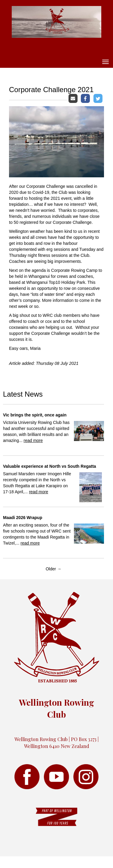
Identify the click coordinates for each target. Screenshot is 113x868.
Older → (53, 569)
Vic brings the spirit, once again (35, 415)
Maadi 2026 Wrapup (23, 518)
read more (33, 440)
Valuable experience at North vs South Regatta (50, 466)
